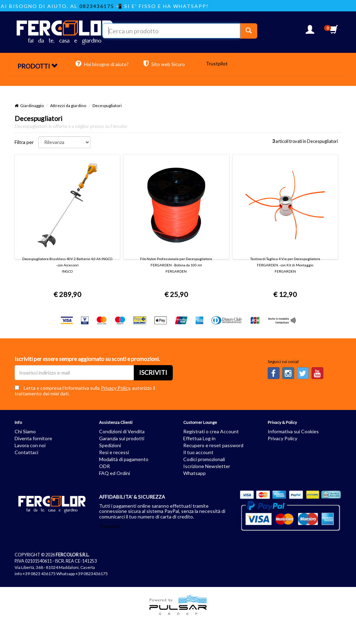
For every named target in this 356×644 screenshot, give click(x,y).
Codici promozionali (204, 459)
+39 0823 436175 (39, 574)
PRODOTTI (37, 66)
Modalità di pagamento (124, 459)
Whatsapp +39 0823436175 (82, 574)
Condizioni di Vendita (122, 431)
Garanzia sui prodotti (122, 438)
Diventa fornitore (33, 438)
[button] (310, 31)
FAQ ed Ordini (115, 473)
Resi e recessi (114, 452)
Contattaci (26, 452)
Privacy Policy (115, 388)
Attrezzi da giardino (68, 106)
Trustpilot (217, 63)
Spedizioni (110, 445)
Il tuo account (198, 452)
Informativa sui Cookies (293, 431)
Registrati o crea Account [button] (211, 431)
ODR (104, 466)
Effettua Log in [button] (199, 438)
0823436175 (102, 6)
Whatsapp (195, 473)
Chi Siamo (25, 431)
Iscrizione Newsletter (207, 466)
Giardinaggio (32, 106)
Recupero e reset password (213, 445)
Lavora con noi (30, 445)
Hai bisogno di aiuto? (102, 64)
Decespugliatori (107, 106)
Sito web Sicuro (164, 64)
